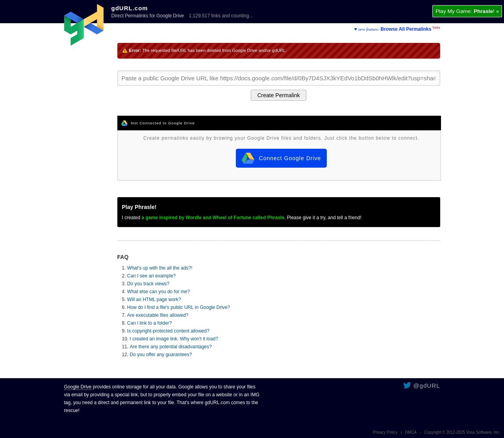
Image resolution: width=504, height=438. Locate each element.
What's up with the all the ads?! (160, 268)
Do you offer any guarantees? (161, 355)
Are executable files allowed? (158, 315)
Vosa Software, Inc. (483, 432)
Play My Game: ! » (467, 11)
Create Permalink (278, 95)
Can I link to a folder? (149, 323)
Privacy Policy (385, 432)
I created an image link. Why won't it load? (174, 339)
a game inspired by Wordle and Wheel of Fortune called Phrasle (213, 218)
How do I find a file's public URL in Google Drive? (179, 307)
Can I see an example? (151, 276)
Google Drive (78, 387)
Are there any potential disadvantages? (171, 347)
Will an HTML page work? (154, 299)
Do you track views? (148, 284)
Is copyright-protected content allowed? (168, 331)
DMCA (411, 432)
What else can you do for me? (158, 292)
